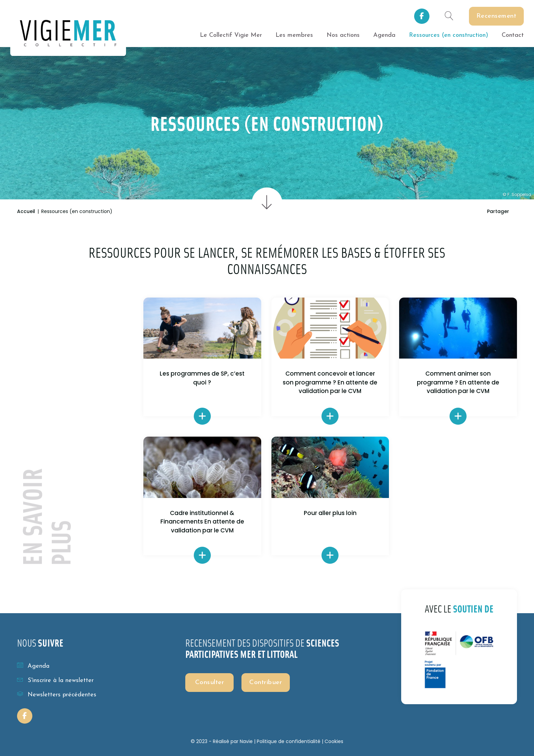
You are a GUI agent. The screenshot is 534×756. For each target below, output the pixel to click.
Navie (246, 741)
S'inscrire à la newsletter (55, 680)
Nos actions (343, 35)
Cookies (334, 741)
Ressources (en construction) (449, 35)
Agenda (384, 35)
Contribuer (266, 683)
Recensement (497, 16)
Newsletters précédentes (57, 694)
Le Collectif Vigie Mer (231, 35)
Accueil (26, 211)
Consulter (210, 683)
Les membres (294, 35)
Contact (513, 35)
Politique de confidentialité (289, 741)
